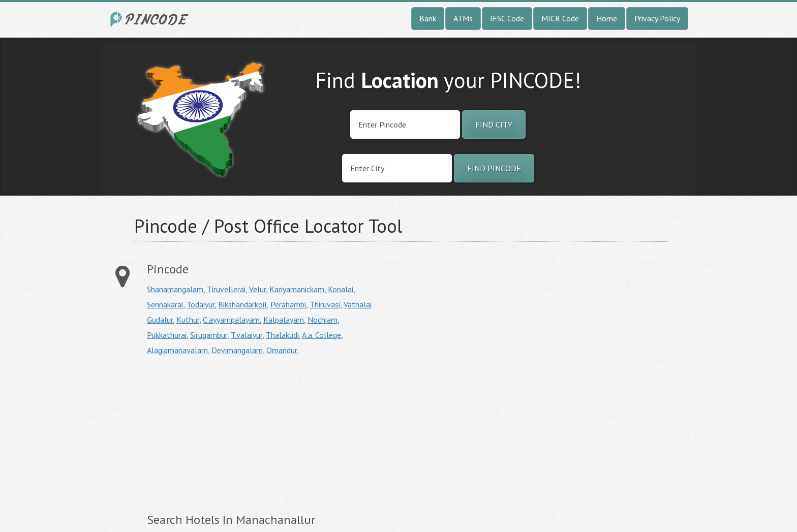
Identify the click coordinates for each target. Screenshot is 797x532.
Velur (257, 289)
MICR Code (560, 18)
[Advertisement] (232, 434)
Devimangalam (237, 350)
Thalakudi (282, 335)
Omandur (282, 350)
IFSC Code (507, 18)
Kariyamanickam (297, 289)
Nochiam (323, 320)
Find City (494, 124)
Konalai (341, 289)
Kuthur (188, 320)
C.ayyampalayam (231, 320)
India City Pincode (151, 19)
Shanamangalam (175, 289)
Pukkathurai (167, 335)
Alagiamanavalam (177, 350)
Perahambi (288, 304)
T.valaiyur (247, 335)
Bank (428, 18)
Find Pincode (494, 168)
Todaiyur (201, 304)
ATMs (463, 18)
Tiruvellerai (226, 289)
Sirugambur (209, 335)
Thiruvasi (325, 304)
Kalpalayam (284, 320)
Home (607, 18)
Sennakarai (165, 304)
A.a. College (321, 335)
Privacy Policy (657, 18)
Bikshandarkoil (242, 304)
